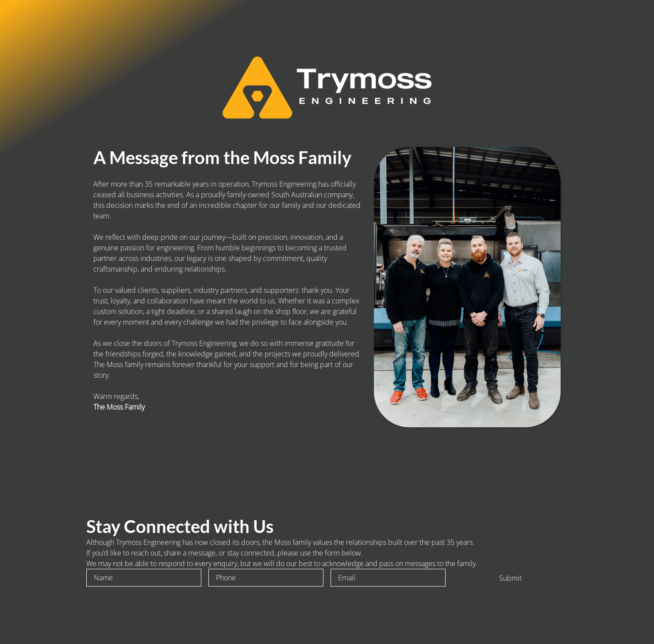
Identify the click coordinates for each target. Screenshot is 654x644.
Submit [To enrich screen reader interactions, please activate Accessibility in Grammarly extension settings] (510, 578)
